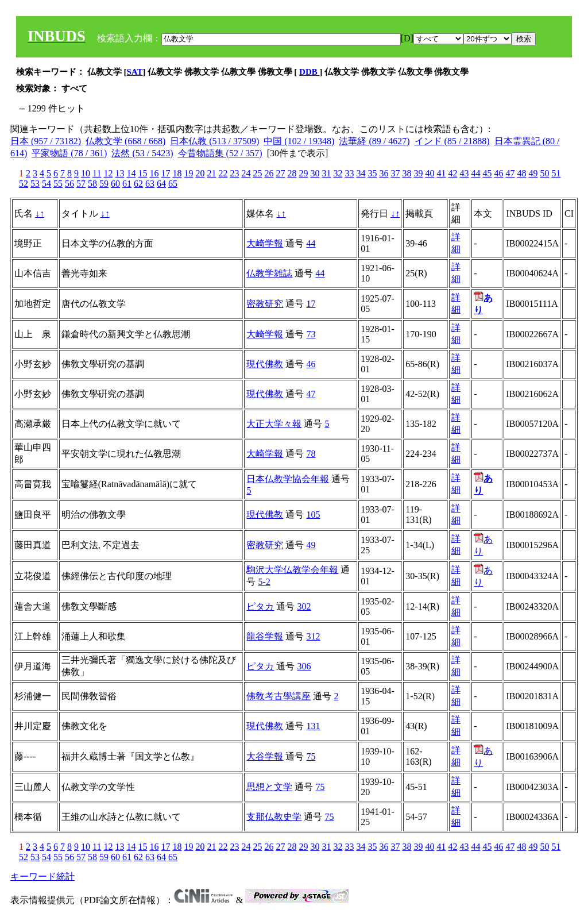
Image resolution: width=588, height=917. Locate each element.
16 (154, 173)
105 (313, 515)
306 (304, 666)
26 (269, 173)
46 (498, 173)
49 (533, 173)
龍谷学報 (265, 636)
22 (223, 173)
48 (521, 173)
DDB (309, 72)
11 (97, 173)
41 (441, 173)
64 (161, 184)
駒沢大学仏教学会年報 (292, 570)
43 (464, 173)
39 (418, 173)
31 (326, 173)
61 (127, 184)
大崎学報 (265, 243)
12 (108, 173)
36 (384, 173)
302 (304, 606)
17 (165, 173)
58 (92, 184)
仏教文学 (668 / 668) (125, 141)
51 (556, 173)
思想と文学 (269, 787)
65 (173, 184)
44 (475, 173)
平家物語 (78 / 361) (69, 153)
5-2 (264, 582)
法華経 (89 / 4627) (374, 141)
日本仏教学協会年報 (288, 479)
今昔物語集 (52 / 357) (220, 153)
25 (257, 173)
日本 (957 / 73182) (46, 141)
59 (104, 184)
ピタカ (260, 606)
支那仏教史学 (274, 817)
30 (315, 173)
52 (24, 184)
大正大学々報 (274, 424)
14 (131, 173)
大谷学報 (265, 756)
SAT (135, 72)
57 (81, 184)
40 (430, 173)
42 (452, 173)
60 (115, 184)
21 (211, 173)
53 (35, 184)
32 (338, 173)
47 (510, 173)
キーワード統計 (42, 876)
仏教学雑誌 (269, 273)
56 (69, 184)
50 (544, 173)
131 (313, 726)
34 (361, 173)
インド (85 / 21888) (452, 141)
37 (395, 173)
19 (188, 173)
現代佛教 (265, 364)
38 (407, 173)
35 (372, 173)
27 (280, 173)
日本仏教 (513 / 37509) (214, 141)
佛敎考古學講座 (278, 696)
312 (313, 636)
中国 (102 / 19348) (299, 141)
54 (47, 184)
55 (58, 184)
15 (142, 173)
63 (150, 184)
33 (349, 173)
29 (303, 173)
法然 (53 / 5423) (142, 153)
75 (311, 756)
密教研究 (265, 304)
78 (311, 454)
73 (311, 334)
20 (200, 173)
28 (292, 173)
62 (138, 184)
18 (177, 173)
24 (246, 173)
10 (86, 173)
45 (487, 173)
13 (119, 173)
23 (234, 173)
